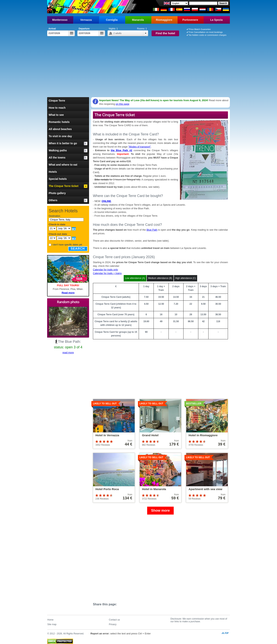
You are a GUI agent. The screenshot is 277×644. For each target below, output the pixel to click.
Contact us (114, 620)
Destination (54, 216)
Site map (52, 624)
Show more (160, 511)
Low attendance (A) (135, 278)
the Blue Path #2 (121, 150)
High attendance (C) (186, 278)
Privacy (113, 624)
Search (78, 249)
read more (68, 352)
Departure (84, 29)
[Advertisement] (138, 68)
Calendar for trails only (105, 270)
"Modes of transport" (140, 147)
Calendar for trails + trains (107, 273)
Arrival (52, 29)
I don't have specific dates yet (67, 245)
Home (50, 620)
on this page (122, 104)
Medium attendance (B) (160, 278)
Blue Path (152, 230)
